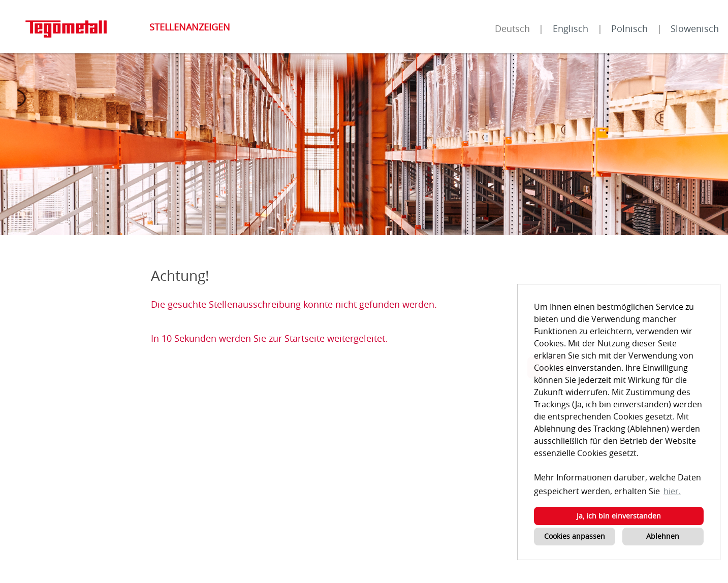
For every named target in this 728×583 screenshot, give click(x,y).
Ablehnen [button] (663, 536)
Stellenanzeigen (190, 27)
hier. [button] (672, 491)
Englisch (571, 29)
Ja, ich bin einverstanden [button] (619, 516)
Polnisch (629, 29)
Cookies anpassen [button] (575, 536)
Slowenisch (695, 29)
